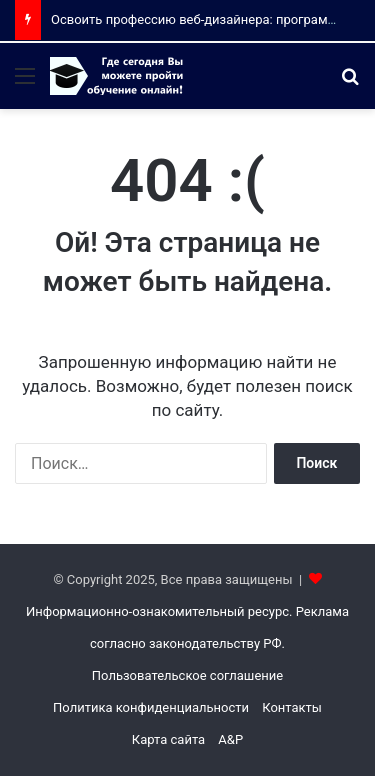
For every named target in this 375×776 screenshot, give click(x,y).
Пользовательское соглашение (187, 675)
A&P (230, 739)
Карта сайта (168, 739)
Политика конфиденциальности (151, 707)
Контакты (292, 707)
